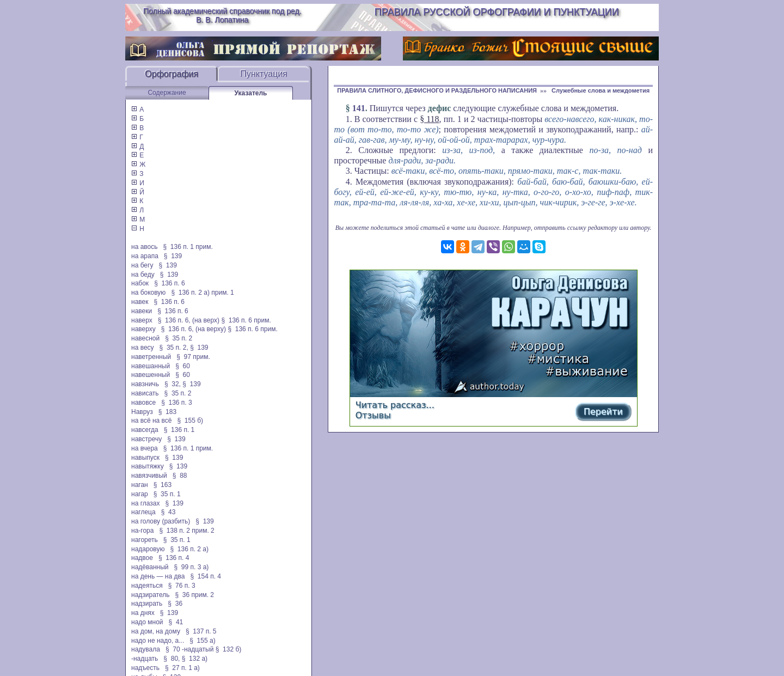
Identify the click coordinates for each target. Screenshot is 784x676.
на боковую (148, 293)
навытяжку (148, 466)
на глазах (145, 503)
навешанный (151, 366)
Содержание (167, 93)
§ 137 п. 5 (201, 631)
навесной (145, 338)
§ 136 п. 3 (177, 403)
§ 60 (183, 366)
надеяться (147, 586)
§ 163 (163, 485)
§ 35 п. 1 (167, 494)
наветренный (151, 357)
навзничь (145, 384)
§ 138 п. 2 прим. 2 (186, 531)
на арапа (145, 256)
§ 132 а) (195, 659)
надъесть (145, 668)
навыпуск (145, 458)
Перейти (603, 412)
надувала (146, 649)
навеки (142, 311)
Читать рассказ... (395, 405)
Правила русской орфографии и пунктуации (497, 12)
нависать (145, 393)
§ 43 (169, 512)
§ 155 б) (190, 421)
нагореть (145, 540)
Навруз (142, 412)
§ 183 (167, 412)
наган (140, 485)
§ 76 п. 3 (182, 586)
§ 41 (176, 622)
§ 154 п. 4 (206, 576)
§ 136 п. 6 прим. (246, 320)
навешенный (151, 375)
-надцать (145, 659)
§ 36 (175, 604)
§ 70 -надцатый (189, 649)
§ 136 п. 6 (170, 283)
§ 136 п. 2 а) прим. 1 (202, 293)
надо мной (147, 622)
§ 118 (429, 119)
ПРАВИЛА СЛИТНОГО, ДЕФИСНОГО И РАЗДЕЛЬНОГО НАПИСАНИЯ (437, 90)
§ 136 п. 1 (179, 430)
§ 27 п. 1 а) (182, 668)
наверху (143, 329)
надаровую (148, 549)
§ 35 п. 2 (179, 338)
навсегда (145, 430)
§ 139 (173, 256)
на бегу (142, 265)
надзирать (147, 604)
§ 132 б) (229, 649)
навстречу (146, 439)
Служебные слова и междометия (601, 90)
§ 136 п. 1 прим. (188, 247)
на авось (144, 247)
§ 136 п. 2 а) (189, 549)
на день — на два (158, 576)
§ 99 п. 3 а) (192, 567)
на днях (143, 613)
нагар (140, 494)
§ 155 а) (202, 641)
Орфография (171, 74)
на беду (143, 275)
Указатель (251, 93)
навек (140, 302)
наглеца (143, 512)
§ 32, (173, 384)
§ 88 (180, 476)
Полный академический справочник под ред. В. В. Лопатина (222, 15)
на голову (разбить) (161, 521)
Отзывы (373, 415)
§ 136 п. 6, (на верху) (194, 329)
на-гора (142, 531)
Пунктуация (264, 74)
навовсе (143, 403)
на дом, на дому (156, 631)
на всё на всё (151, 421)
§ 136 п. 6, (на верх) (189, 320)
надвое (142, 558)
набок (140, 283)
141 (359, 108)
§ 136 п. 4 (174, 558)
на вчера (145, 448)
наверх (142, 320)
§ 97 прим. (193, 357)
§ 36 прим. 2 (195, 595)
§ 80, (171, 659)
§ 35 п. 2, (174, 348)
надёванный (150, 567)
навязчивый (149, 476)
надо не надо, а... (158, 641)
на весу (143, 348)
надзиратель (150, 595)
